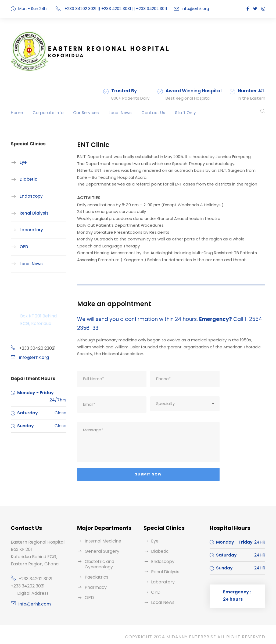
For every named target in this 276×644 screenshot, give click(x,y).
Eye (23, 162)
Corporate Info (44, 113)
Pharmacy (94, 583)
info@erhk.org (191, 8)
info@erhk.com (33, 599)
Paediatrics (95, 573)
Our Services (78, 113)
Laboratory (29, 230)
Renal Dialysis (32, 213)
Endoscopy (30, 196)
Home (16, 113)
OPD (24, 247)
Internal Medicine (101, 536)
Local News (110, 113)
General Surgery (100, 547)
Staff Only (169, 113)
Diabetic (27, 179)
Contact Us (140, 113)
